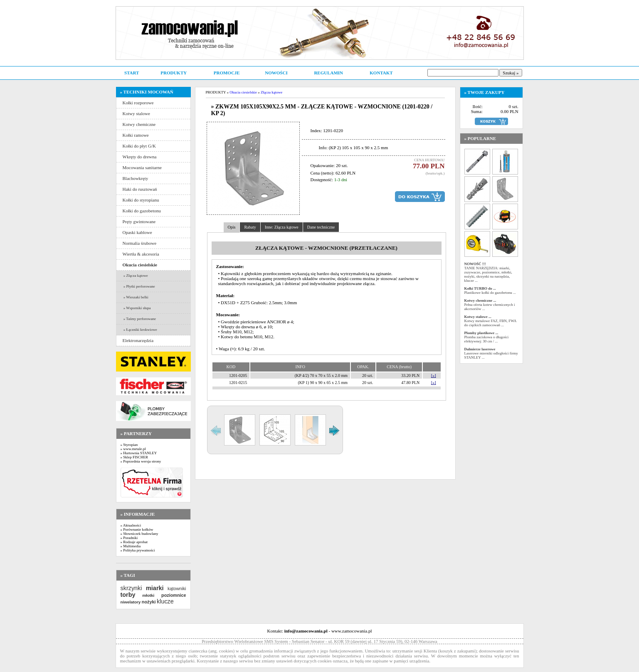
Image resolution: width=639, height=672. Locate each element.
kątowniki (177, 588)
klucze (165, 601)
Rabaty (250, 227)
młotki (148, 595)
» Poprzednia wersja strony (141, 461)
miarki (155, 588)
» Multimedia (131, 546)
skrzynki (131, 588)
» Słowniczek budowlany (139, 534)
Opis (232, 227)
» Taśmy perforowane (139, 319)
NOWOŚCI (276, 73)
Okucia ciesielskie (243, 92)
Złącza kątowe (271, 92)
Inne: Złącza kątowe (282, 227)
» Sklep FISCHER (134, 457)
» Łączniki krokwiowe (140, 330)
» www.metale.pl (133, 449)
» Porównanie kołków (137, 529)
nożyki (149, 602)
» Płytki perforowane (139, 286)
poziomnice (174, 595)
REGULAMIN (328, 73)
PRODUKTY (174, 73)
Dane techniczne (321, 227)
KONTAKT (381, 73)
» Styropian (129, 445)
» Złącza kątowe (135, 276)
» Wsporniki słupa (137, 308)
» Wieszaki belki (136, 297)
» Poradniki (129, 538)
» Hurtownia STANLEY (139, 453)
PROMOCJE (227, 73)
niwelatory (131, 602)
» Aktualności (131, 525)
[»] (434, 375)
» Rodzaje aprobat (134, 542)
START (132, 73)
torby (128, 595)
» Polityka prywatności (138, 550)
